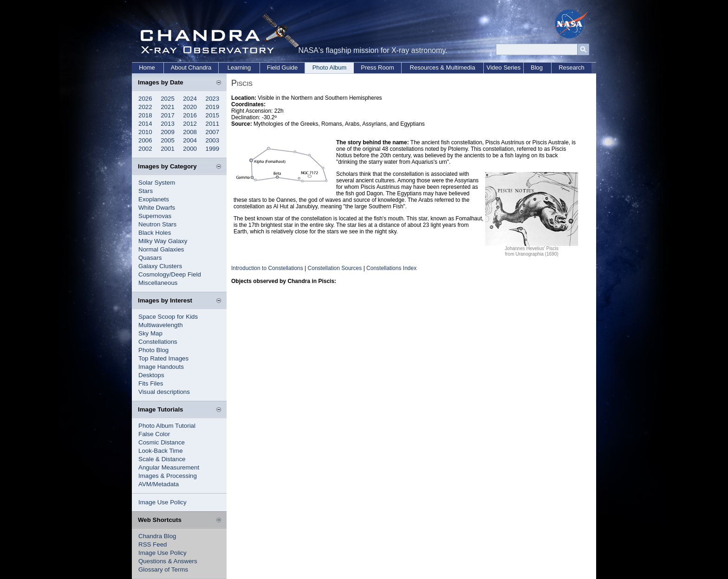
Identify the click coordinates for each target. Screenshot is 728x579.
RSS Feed (153, 544)
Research (572, 68)
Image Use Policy (162, 502)
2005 (168, 140)
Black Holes (155, 233)
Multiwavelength (161, 325)
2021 (168, 107)
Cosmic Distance (162, 442)
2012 (190, 124)
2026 (145, 99)
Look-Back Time (161, 451)
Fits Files (151, 383)
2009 (168, 132)
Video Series (504, 68)
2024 (190, 99)
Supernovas (155, 216)
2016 (190, 115)
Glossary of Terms (163, 569)
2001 (168, 149)
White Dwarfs (157, 208)
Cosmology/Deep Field (170, 274)
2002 (145, 149)
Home (147, 68)
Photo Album (330, 68)
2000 (190, 149)
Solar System (157, 183)
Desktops (151, 375)
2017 (168, 115)
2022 (145, 107)
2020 (190, 107)
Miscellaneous (158, 283)
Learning (239, 68)
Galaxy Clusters (160, 266)
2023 (213, 99)
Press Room (377, 68)
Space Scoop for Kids (168, 317)
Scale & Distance (162, 459)
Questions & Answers (168, 561)
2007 (213, 132)
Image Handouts (161, 367)
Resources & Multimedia (443, 68)
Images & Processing (168, 476)
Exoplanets (154, 199)
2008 (190, 132)
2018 (145, 115)
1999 (213, 149)
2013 (168, 124)
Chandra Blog (157, 536)
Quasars (150, 258)
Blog (537, 68)
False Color (154, 434)
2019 (213, 107)
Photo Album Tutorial (167, 426)
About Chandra (191, 68)
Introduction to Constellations (267, 268)
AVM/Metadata (159, 484)
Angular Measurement (169, 467)
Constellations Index (391, 268)
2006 (145, 140)
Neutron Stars (157, 224)
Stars (146, 191)
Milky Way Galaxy (163, 241)
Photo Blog (153, 350)
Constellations (158, 342)
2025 (168, 99)
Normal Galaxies (161, 249)
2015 (213, 115)
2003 (213, 140)
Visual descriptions (164, 392)
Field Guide (282, 68)
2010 (145, 132)
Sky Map (150, 333)
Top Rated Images (163, 358)
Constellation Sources (335, 268)
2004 (190, 140)
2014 (145, 124)
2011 (213, 124)
